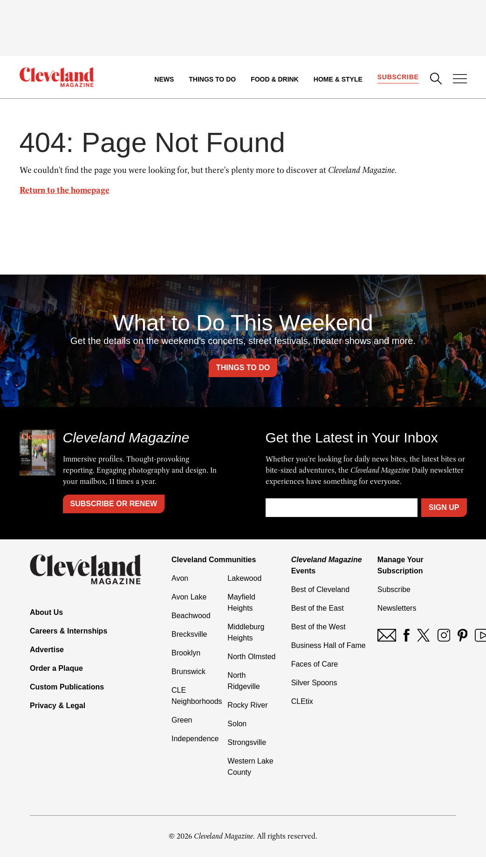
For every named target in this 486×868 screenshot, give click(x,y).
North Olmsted (251, 657)
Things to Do (212, 79)
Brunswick (188, 672)
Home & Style (338, 79)
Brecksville (189, 634)
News (164, 79)
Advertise (47, 650)
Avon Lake (189, 597)
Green (182, 720)
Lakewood (244, 578)
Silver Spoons (314, 683)
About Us (46, 612)
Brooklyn (186, 653)
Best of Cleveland (320, 589)
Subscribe (398, 77)
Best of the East (318, 608)
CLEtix (302, 701)
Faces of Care (315, 664)
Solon (237, 724)
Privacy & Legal (58, 706)
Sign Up (444, 507)
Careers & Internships (68, 631)
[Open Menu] (460, 80)
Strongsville (247, 742)
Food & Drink (275, 79)
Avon (180, 578)
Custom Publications (67, 687)
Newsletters (397, 608)
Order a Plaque (56, 668)
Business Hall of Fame (329, 645)
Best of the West (318, 627)
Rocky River (247, 705)
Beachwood (191, 616)
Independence (195, 739)
